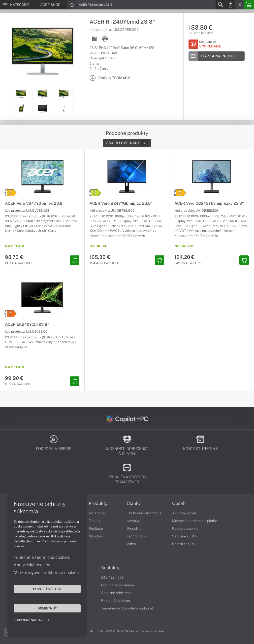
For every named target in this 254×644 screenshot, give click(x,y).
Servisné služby (185, 536)
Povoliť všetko (47, 589)
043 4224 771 (112, 577)
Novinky (133, 521)
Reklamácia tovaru (116, 601)
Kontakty (110, 568)
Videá (131, 544)
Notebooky (97, 513)
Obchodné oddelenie (118, 585)
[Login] (230, 5)
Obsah (179, 503)
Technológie (137, 536)
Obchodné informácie (144, 513)
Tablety (95, 521)
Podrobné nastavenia (32, 620)
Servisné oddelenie (116, 593)
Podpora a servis (185, 528)
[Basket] (249, 5)
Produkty (98, 503)
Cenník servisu (184, 544)
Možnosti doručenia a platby (194, 521)
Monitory (96, 536)
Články (134, 503)
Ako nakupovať (184, 513)
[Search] (220, 5)
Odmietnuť (47, 608)
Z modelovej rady (127, 143)
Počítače (96, 528)
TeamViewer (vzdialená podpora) (127, 608)
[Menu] (16, 5)
